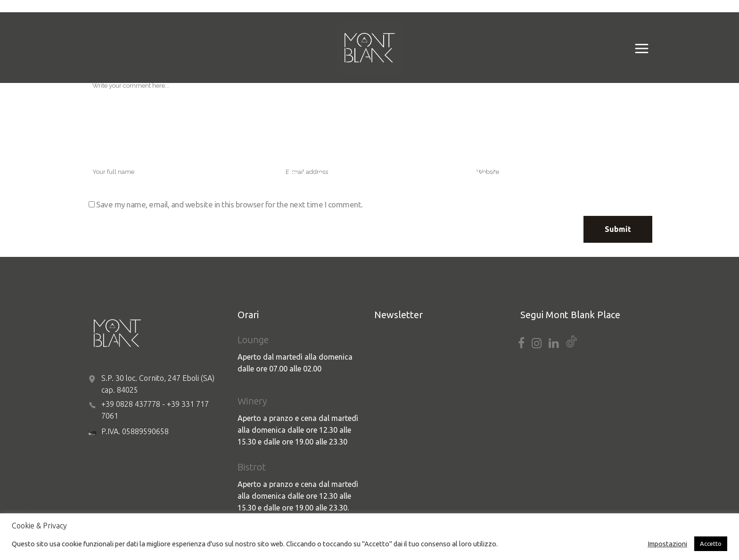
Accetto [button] (711, 544)
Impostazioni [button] (667, 544)
